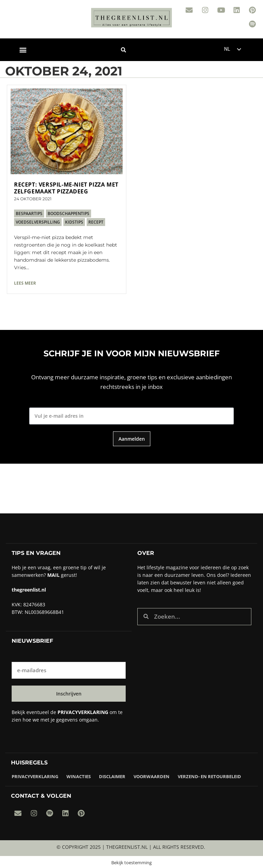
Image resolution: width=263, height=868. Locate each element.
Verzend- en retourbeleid (209, 776)
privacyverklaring (83, 712)
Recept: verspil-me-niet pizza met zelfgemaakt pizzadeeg (66, 187)
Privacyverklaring (35, 776)
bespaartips (29, 213)
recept (96, 221)
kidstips (74, 221)
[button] (23, 49)
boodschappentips (68, 213)
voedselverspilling (38, 221)
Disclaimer (112, 776)
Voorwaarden (152, 776)
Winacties (79, 776)
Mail (53, 574)
